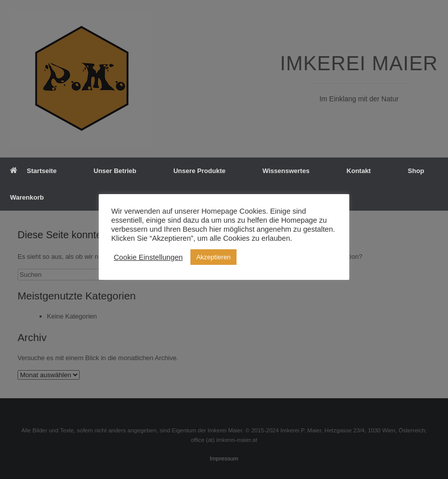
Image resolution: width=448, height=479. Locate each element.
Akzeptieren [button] (214, 257)
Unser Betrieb (115, 171)
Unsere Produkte (199, 171)
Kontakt (359, 171)
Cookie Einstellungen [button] (148, 257)
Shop (416, 171)
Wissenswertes (286, 171)
